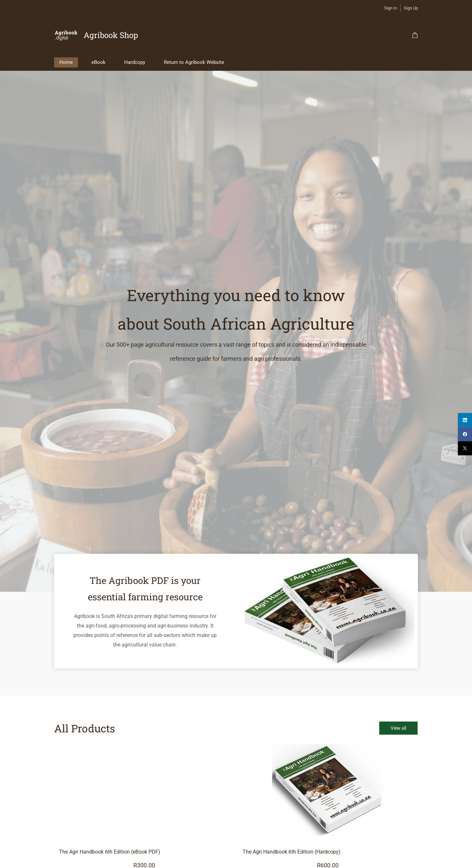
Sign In (391, 8)
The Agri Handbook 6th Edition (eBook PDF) (110, 846)
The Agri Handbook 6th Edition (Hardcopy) (292, 846)
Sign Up (411, 8)
